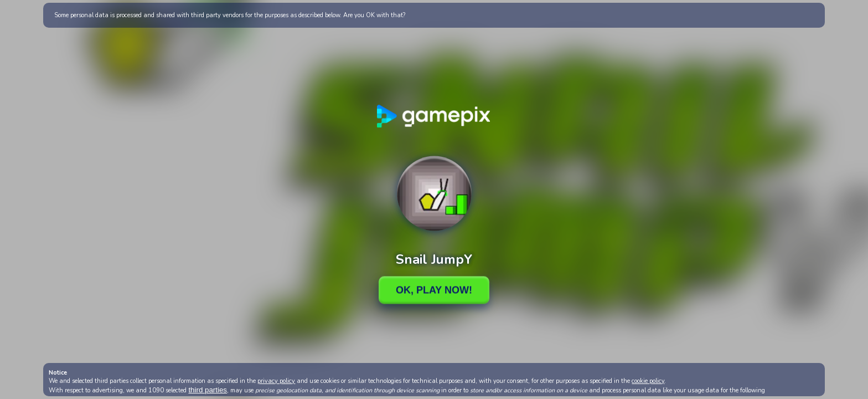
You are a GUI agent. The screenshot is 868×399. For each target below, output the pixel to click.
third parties (208, 390)
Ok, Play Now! (434, 290)
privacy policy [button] (276, 381)
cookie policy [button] (648, 381)
